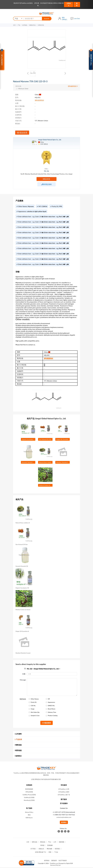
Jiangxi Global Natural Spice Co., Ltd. (50, 140)
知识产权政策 (63, 861)
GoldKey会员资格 (29, 798)
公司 (55, 843)
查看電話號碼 (46, 184)
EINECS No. (51, 706)
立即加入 (69, 4)
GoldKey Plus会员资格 (29, 795)
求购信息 (43, 843)
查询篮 (42, 846)
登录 (77, 4)
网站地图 (49, 849)
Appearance (51, 703)
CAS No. (33, 706)
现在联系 (22, 133)
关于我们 (33, 849)
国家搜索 (62, 843)
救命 (29, 816)
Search (47, 19)
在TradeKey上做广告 (64, 795)
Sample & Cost (35, 716)
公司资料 (18, 735)
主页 (14, 25)
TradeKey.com (54, 864)
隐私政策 (54, 861)
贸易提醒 (50, 846)
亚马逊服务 (64, 804)
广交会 (56, 853)
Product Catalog (53, 716)
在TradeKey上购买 (64, 793)
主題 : (24, 675)
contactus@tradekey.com (64, 818)
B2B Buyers (29, 818)
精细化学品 (32, 25)
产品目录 (18, 740)
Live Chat (77, 18)
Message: (23, 681)
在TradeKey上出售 (64, 790)
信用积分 (18, 757)
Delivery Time (52, 713)
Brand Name (52, 710)
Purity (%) (34, 703)
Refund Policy (29, 813)
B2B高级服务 (29, 790)
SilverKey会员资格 (29, 801)
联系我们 (64, 823)
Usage (33, 710)
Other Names (35, 700)
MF (49, 700)
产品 (19, 25)
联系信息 (18, 751)
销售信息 (18, 746)
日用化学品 (41, 25)
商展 (50, 853)
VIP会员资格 (29, 793)
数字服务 (64, 800)
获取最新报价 (73, 86)
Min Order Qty (35, 713)
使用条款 (47, 861)
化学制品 (25, 25)
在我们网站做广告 (40, 853)
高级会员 (41, 849)
